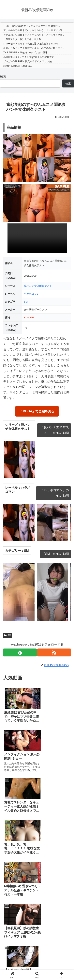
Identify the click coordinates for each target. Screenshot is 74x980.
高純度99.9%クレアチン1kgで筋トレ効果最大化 (29, 57)
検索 (3, 76)
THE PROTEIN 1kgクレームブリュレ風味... (26, 53)
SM (26, 302)
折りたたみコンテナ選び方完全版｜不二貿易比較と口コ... (34, 48)
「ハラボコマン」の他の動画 (55, 493)
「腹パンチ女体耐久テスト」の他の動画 (55, 430)
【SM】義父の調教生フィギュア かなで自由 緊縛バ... (32, 26)
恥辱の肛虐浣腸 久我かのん (18, 66)
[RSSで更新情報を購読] (54, 652)
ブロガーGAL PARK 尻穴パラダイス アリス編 (28, 61)
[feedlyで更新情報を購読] (20, 652)
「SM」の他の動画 (55, 554)
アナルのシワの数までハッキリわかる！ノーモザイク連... (34, 30)
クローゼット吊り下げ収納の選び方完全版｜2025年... (32, 44)
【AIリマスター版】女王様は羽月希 (22, 39)
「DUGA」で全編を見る (37, 411)
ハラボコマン (32, 294)
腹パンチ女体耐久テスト (38, 286)
